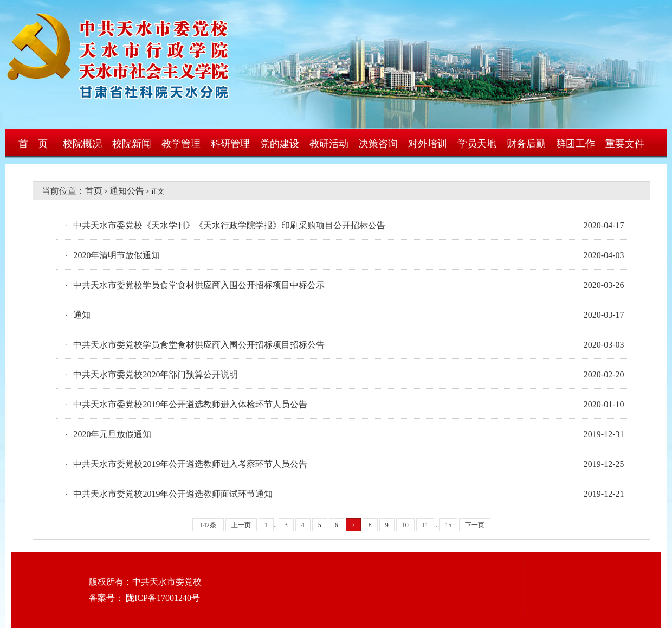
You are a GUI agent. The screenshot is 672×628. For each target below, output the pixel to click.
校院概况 (82, 144)
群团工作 (576, 144)
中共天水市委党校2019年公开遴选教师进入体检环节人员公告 (190, 404)
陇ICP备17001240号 (162, 598)
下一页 (475, 525)
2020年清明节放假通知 (117, 255)
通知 (82, 315)
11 (425, 525)
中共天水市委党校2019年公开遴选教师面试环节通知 (173, 494)
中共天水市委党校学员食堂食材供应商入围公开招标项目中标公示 (199, 285)
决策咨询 (378, 144)
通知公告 (127, 191)
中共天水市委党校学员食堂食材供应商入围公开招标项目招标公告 (199, 345)
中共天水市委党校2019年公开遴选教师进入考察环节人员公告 (190, 464)
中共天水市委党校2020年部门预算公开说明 (156, 374)
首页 (94, 191)
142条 (208, 525)
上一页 (241, 525)
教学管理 (181, 144)
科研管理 (230, 144)
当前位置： (59, 191)
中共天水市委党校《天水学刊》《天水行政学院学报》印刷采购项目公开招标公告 (229, 225)
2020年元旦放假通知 (112, 434)
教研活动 (329, 144)
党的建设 (280, 144)
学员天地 (477, 144)
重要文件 (625, 144)
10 (405, 525)
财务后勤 (526, 144)
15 (448, 525)
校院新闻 (132, 144)
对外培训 (428, 144)
